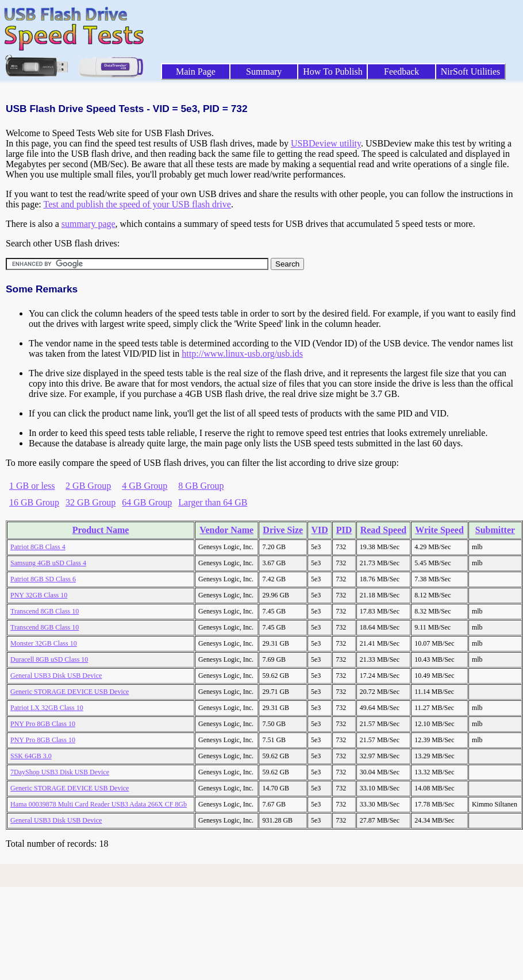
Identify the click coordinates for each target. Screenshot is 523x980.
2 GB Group (88, 486)
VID (319, 530)
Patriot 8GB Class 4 (38, 547)
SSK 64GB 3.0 (31, 756)
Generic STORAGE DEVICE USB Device (70, 692)
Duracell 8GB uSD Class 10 (49, 659)
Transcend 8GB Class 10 (45, 611)
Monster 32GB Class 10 (44, 643)
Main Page (196, 72)
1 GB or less (32, 486)
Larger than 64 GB (213, 502)
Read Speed (383, 530)
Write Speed (439, 530)
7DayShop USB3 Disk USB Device (60, 772)
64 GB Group (147, 502)
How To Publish (333, 72)
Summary (264, 72)
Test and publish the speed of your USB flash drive (137, 204)
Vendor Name (226, 530)
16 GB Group (34, 502)
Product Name (101, 530)
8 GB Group (201, 486)
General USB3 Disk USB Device (56, 676)
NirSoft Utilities (471, 72)
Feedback (401, 72)
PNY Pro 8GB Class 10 (43, 724)
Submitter (495, 530)
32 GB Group (91, 502)
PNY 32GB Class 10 (39, 595)
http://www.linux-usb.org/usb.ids (242, 354)
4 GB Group (145, 486)
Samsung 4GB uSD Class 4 (48, 563)
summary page (89, 224)
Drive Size (283, 530)
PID (344, 530)
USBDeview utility (326, 143)
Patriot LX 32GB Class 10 (47, 708)
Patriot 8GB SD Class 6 (43, 579)
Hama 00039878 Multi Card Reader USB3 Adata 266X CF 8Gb (99, 804)
